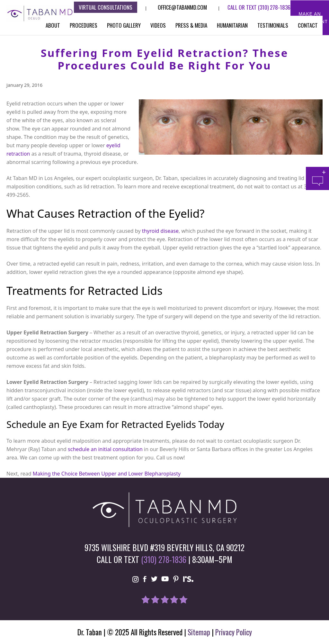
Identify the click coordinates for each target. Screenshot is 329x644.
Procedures (84, 25)
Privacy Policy (234, 632)
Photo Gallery (124, 25)
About (53, 25)
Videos (158, 25)
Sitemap (199, 632)
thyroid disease (160, 231)
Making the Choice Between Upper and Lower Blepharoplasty (107, 474)
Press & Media (191, 25)
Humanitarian (232, 25)
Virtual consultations (106, 7)
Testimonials (273, 25)
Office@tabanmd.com (182, 7)
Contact (308, 25)
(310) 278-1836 (274, 7)
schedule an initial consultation (105, 449)
